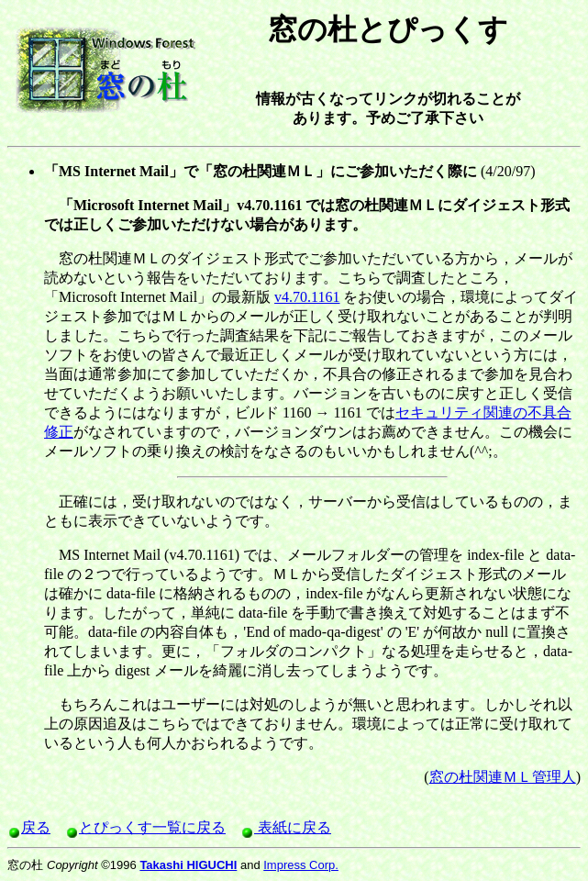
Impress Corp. (301, 865)
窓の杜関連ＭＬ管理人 (503, 777)
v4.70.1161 (307, 297)
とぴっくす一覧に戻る (145, 827)
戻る (29, 827)
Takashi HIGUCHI (188, 865)
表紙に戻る (286, 827)
